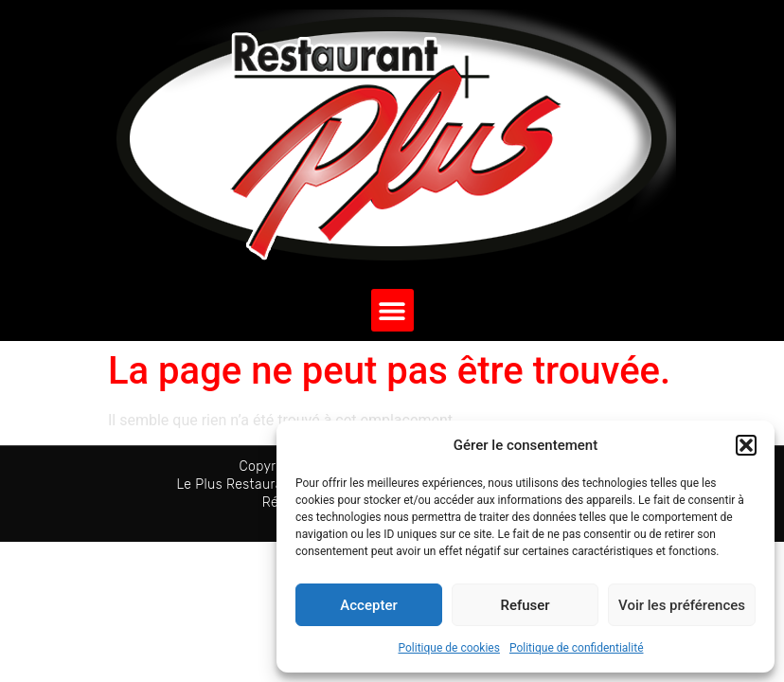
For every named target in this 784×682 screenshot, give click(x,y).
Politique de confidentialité (577, 648)
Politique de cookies (449, 648)
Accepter (368, 605)
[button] (746, 445)
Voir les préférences (682, 605)
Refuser (525, 605)
